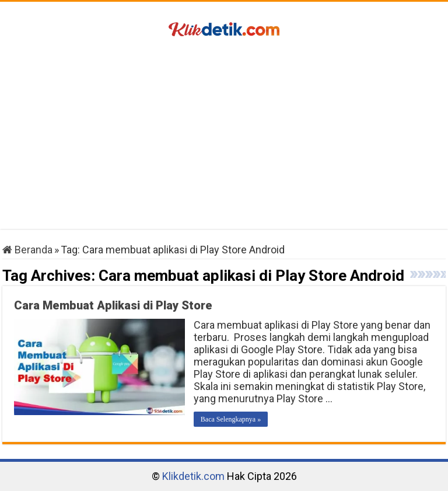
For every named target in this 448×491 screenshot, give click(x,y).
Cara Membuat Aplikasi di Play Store (113, 305)
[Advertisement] (224, 135)
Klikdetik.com (193, 476)
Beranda (27, 250)
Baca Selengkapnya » (231, 419)
